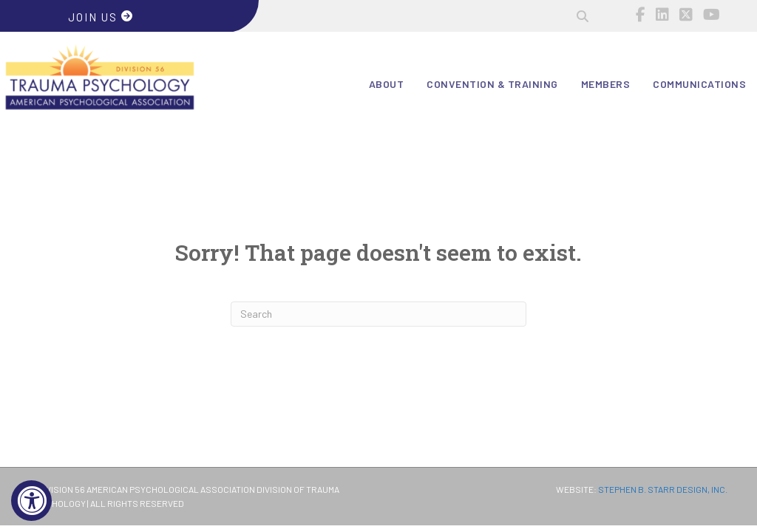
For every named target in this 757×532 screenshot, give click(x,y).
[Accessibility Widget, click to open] (31, 501)
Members (606, 84)
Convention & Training (492, 84)
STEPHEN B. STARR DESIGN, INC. (663, 489)
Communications (699, 84)
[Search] (378, 314)
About (387, 84)
